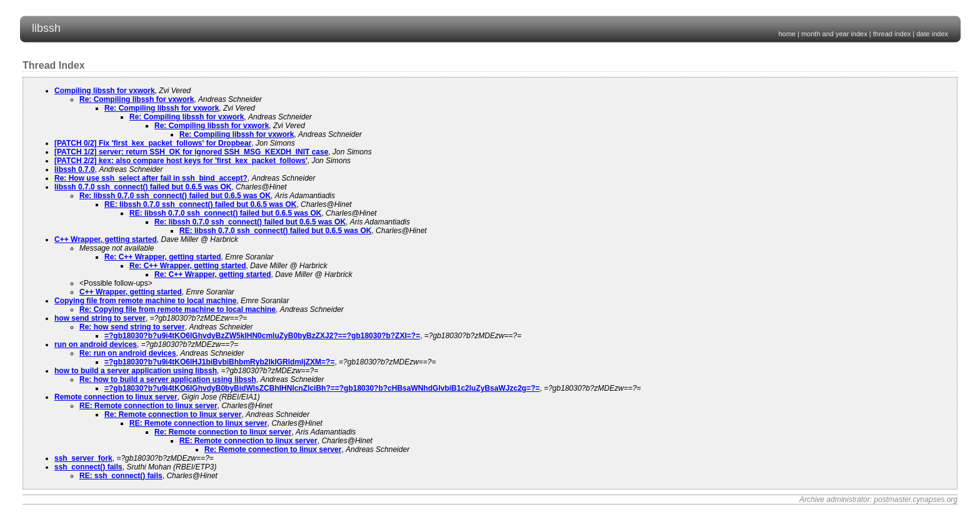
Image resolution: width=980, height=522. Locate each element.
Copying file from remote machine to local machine (145, 301)
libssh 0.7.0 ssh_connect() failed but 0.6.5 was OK (143, 187)
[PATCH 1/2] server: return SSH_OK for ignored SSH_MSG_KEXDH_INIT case (191, 152)
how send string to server (100, 318)
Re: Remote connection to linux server (173, 414)
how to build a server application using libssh (136, 371)
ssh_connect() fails (88, 467)
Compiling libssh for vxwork (105, 91)
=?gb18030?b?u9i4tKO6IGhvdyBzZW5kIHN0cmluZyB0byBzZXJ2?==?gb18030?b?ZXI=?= (262, 336)
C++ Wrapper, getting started (106, 239)
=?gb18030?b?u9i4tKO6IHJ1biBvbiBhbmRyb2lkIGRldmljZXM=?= (219, 362)
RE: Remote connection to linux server (148, 406)
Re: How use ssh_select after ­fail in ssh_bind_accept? (151, 178)
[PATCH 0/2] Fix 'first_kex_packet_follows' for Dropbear (153, 143)
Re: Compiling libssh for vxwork (137, 99)
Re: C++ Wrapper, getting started (163, 257)
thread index (892, 34)
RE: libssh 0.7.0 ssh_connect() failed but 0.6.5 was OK (200, 204)
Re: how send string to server (132, 327)
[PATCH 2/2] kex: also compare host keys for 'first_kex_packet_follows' (181, 161)
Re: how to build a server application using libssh (168, 379)
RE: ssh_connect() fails (121, 476)
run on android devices (96, 344)
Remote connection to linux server (116, 397)
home (787, 34)
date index (932, 34)
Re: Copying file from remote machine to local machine (177, 309)
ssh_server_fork (83, 458)
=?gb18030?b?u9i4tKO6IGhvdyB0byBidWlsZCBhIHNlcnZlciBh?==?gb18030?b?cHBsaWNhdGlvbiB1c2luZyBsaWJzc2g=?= (322, 388)
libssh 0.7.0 (75, 169)
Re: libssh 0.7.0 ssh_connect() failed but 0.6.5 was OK (175, 196)
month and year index (834, 34)
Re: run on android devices (128, 353)
